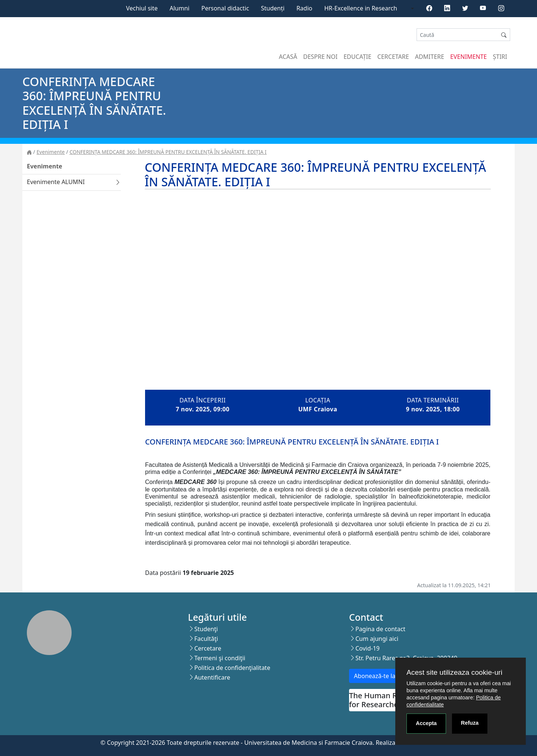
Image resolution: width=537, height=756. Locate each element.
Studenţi (206, 629)
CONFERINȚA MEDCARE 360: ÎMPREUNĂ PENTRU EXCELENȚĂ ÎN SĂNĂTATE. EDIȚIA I (168, 152)
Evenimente (468, 57)
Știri (500, 57)
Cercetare (393, 57)
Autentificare (212, 677)
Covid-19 (368, 648)
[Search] (457, 35)
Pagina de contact (380, 629)
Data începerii (202, 400)
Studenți (273, 8)
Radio (304, 8)
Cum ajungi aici (377, 639)
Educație (357, 57)
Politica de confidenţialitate (232, 668)
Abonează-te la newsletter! (391, 676)
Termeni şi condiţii (220, 658)
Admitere (430, 57)
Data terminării (433, 400)
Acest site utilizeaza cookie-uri (454, 672)
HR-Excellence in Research (361, 8)
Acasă (288, 57)
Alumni (180, 8)
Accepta (426, 723)
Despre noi (320, 57)
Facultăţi (206, 639)
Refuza (470, 723)
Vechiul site (142, 8)
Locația (318, 400)
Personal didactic (225, 8)
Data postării (163, 573)
